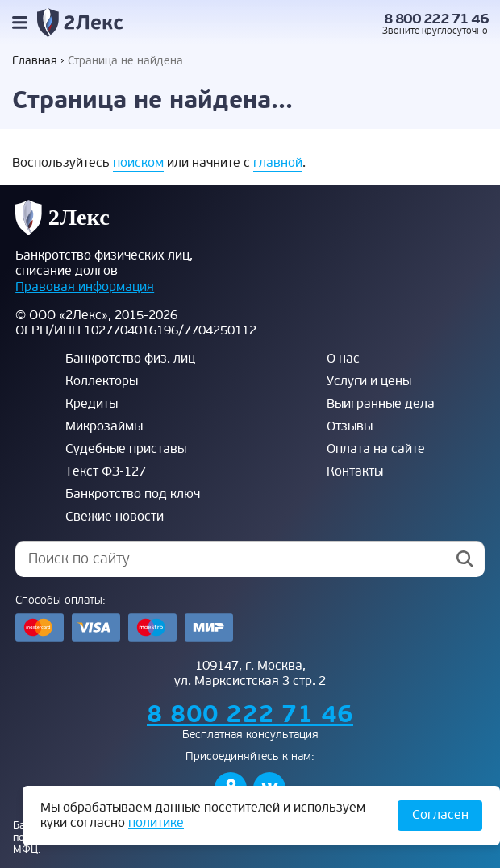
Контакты (355, 471)
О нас (343, 359)
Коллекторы (102, 381)
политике (156, 823)
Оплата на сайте (376, 449)
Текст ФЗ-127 (106, 471)
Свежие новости (115, 517)
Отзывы (350, 426)
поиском (138, 163)
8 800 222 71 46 (436, 19)
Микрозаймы (104, 426)
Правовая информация (85, 287)
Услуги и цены (369, 381)
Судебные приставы (126, 449)
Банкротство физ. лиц (130, 359)
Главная (35, 61)
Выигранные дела (381, 404)
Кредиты (92, 404)
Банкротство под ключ (133, 494)
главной (278, 163)
